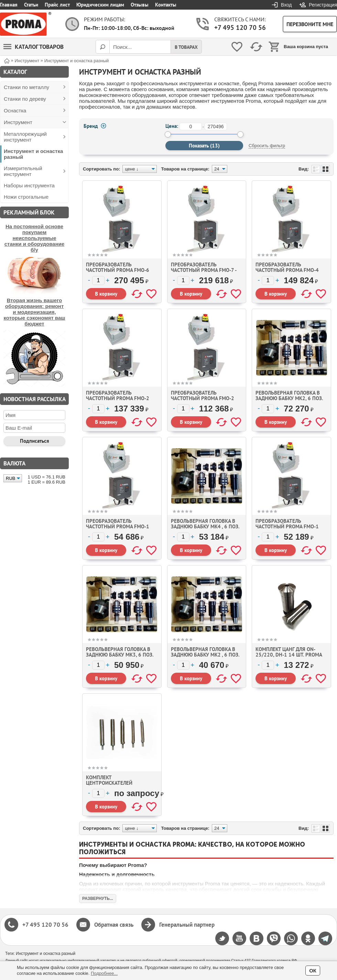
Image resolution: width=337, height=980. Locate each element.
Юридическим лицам (100, 5)
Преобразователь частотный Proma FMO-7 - (204, 267)
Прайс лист (57, 5)
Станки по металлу (26, 87)
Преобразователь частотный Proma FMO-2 (203, 395)
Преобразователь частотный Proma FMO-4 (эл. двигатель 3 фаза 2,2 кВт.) (288, 273)
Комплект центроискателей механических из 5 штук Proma (119, 786)
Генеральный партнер (187, 925)
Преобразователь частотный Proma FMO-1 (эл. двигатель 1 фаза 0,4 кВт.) (118, 529)
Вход (286, 5)
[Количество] (98, 280)
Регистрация (323, 5)
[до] (216, 126)
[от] (191, 126)
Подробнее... (104, 973)
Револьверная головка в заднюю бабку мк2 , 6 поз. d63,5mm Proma (205, 655)
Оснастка (15, 111)
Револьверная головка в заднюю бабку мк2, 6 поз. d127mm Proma (289, 398)
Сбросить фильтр (267, 146)
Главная (9, 5)
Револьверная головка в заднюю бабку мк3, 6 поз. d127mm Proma (120, 655)
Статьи (31, 5)
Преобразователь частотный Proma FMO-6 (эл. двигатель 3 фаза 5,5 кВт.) (118, 273)
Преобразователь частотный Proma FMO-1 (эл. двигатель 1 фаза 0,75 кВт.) (289, 529)
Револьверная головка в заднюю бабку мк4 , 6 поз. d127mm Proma (205, 526)
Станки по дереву (25, 99)
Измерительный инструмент (23, 171)
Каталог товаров (34, 47)
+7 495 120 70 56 (240, 27)
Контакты (166, 5)
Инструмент (18, 122)
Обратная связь (114, 925)
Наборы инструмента (29, 185)
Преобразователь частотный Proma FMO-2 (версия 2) (118, 398)
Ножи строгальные (26, 197)
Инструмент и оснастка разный (33, 154)
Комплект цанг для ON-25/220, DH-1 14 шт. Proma (289, 652)
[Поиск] (102, 47)
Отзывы (140, 5)
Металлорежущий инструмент (25, 137)
